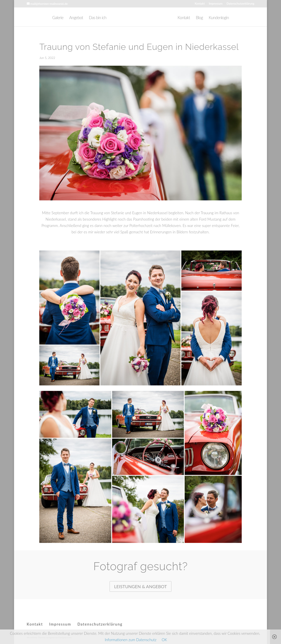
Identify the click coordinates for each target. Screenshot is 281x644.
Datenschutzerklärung (240, 4)
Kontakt (200, 4)
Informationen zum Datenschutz (131, 640)
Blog (199, 18)
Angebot (76, 18)
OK (164, 640)
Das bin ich (98, 18)
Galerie (58, 18)
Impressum (216, 4)
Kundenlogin (219, 18)
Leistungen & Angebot (140, 586)
